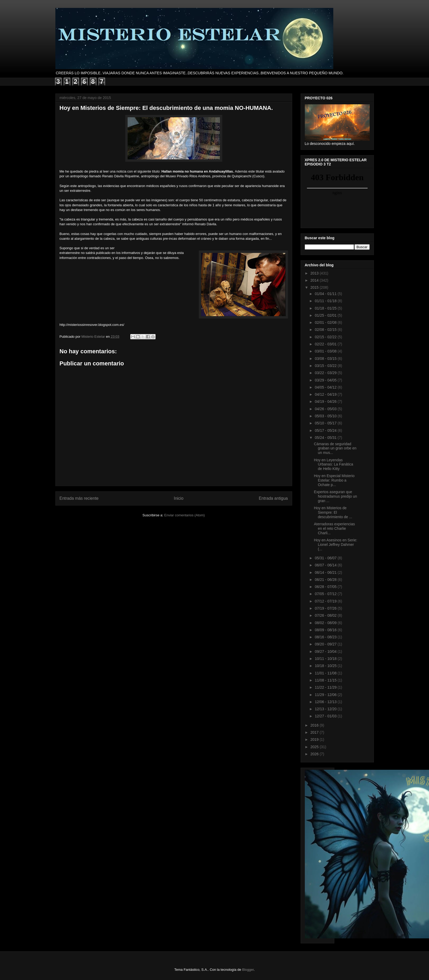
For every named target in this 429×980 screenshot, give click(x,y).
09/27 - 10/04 (326, 651)
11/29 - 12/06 (326, 695)
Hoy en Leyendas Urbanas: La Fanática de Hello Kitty (333, 464)
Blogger (248, 970)
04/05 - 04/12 (326, 387)
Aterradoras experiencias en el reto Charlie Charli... (334, 528)
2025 (315, 747)
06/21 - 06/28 (326, 580)
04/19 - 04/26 (326, 401)
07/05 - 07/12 (326, 594)
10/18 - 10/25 (326, 666)
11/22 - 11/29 (326, 687)
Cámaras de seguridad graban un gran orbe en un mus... (335, 448)
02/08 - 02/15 (326, 330)
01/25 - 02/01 (326, 315)
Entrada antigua (273, 498)
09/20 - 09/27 (326, 644)
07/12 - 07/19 (326, 601)
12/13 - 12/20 (326, 709)
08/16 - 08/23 (326, 637)
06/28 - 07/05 (326, 587)
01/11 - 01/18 (326, 301)
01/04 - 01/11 (326, 294)
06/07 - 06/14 (326, 565)
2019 (315, 739)
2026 (315, 754)
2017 (315, 732)
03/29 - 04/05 (326, 380)
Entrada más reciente (79, 498)
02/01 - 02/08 (326, 322)
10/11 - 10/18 (326, 659)
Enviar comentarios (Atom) (185, 515)
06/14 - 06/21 (326, 572)
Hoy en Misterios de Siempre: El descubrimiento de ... (333, 512)
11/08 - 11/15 (326, 680)
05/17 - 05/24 (326, 430)
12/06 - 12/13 (326, 702)
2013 (315, 273)
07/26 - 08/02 (326, 615)
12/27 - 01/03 (326, 716)
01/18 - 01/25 (326, 308)
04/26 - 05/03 (326, 409)
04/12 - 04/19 (326, 394)
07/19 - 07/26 (326, 608)
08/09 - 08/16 (326, 630)
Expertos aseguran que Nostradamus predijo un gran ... (335, 496)
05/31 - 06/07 (326, 558)
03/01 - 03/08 (326, 351)
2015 (315, 287)
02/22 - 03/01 (326, 344)
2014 (315, 280)
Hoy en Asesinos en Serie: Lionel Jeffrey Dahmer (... (335, 545)
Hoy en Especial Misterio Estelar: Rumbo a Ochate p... (334, 480)
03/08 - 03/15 (326, 359)
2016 (315, 725)
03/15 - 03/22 (326, 366)
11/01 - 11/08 (326, 673)
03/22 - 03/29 (326, 373)
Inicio (179, 498)
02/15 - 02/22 (326, 337)
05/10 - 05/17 (326, 423)
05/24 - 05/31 (326, 438)
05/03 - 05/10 (326, 416)
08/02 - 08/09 (326, 623)
